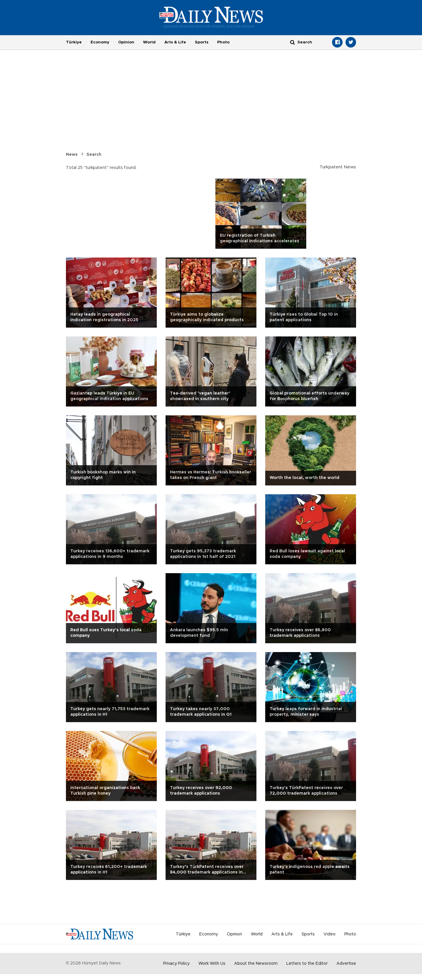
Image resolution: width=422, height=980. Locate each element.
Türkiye (74, 42)
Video (330, 934)
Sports (202, 42)
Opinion (126, 42)
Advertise (346, 964)
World (149, 42)
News (72, 155)
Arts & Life (175, 42)
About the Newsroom (256, 964)
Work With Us (212, 964)
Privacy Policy (176, 964)
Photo (223, 42)
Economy (100, 42)
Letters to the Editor (307, 964)
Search (94, 155)
